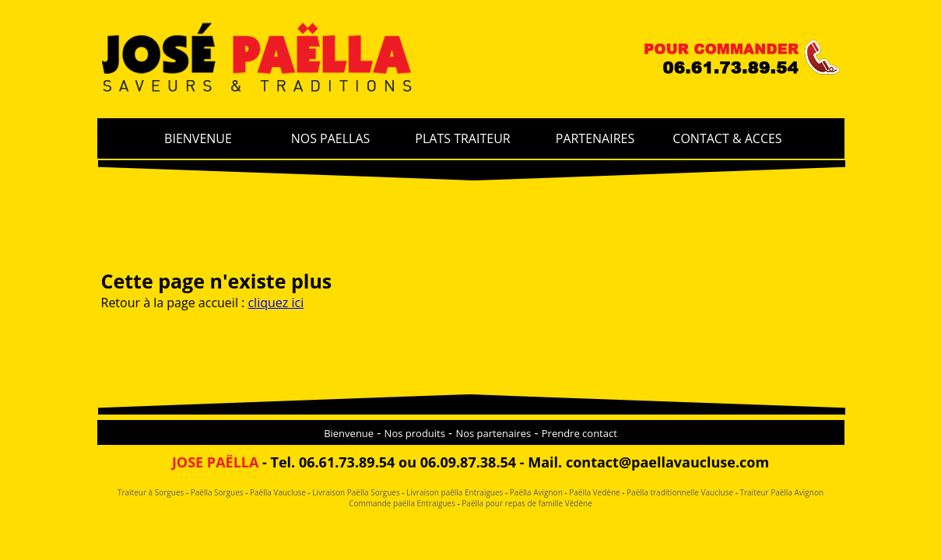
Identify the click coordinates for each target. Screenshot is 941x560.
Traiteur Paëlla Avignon (781, 492)
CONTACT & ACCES (727, 138)
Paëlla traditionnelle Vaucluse (680, 492)
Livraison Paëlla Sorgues (355, 492)
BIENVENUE (198, 138)
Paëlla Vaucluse (276, 492)
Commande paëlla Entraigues (402, 503)
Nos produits (415, 433)
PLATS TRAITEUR (462, 138)
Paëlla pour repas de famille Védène (526, 503)
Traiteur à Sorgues (151, 492)
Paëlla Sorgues (217, 492)
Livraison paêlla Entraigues (455, 492)
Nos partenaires (493, 433)
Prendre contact (579, 433)
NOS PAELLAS (331, 138)
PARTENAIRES (595, 138)
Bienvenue (349, 433)
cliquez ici (276, 303)
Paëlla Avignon (535, 492)
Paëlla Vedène (594, 492)
